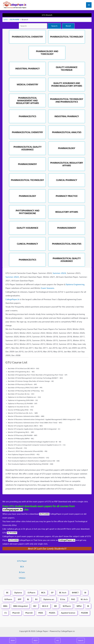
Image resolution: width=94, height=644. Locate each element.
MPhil (79, 606)
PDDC (41, 613)
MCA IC (45, 606)
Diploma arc (49, 599)
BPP (20, 599)
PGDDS (52, 613)
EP (52, 593)
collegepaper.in (13, 510)
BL (28, 599)
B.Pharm (8, 599)
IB (88, 606)
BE (7, 593)
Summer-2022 (12, 277)
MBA (5, 606)
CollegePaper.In (12, 299)
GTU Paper (22, 561)
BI (85, 593)
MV (35, 606)
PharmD (16, 613)
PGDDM (84, 613)
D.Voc (63, 599)
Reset (68, 26)
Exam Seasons (48, 288)
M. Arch (84, 599)
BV (36, 599)
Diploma (18, 593)
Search (54, 26)
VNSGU (22, 578)
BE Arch (63, 593)
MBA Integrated (20, 606)
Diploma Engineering (75, 284)
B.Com (22, 572)
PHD (73, 599)
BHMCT (75, 593)
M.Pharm (67, 606)
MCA (43, 593)
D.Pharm (32, 593)
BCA (22, 567)
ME (56, 606)
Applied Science (68, 613)
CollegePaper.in (67, 540)
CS (6, 613)
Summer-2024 (59, 273)
